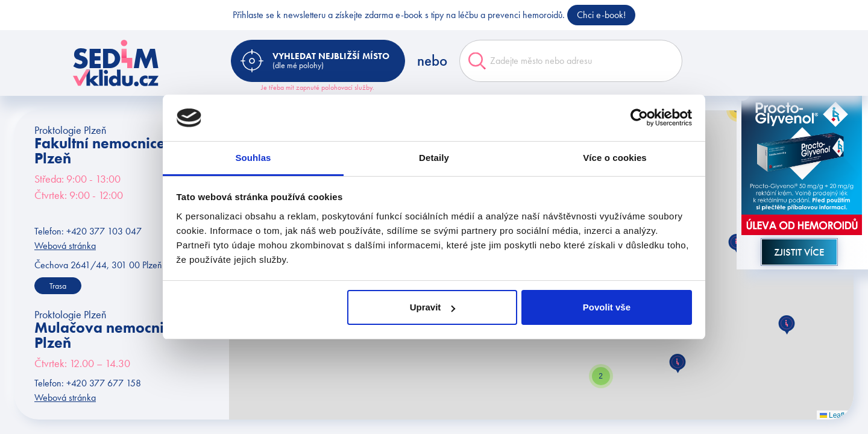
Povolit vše (607, 307)
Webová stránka (65, 246)
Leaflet (835, 415)
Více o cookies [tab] (615, 158)
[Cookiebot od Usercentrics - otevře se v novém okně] (639, 118)
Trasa (58, 286)
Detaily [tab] (434, 158)
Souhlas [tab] (253, 158)
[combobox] (571, 61)
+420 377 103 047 (104, 231)
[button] (678, 363)
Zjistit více (799, 252)
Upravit (433, 307)
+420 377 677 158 (104, 383)
